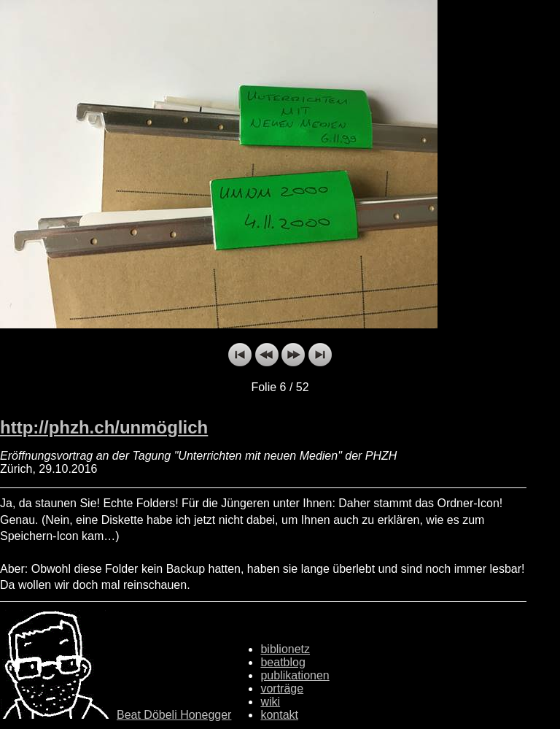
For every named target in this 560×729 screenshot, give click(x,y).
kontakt (279, 715)
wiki (270, 702)
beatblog (283, 662)
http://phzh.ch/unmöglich (104, 427)
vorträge (282, 688)
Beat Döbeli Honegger (174, 715)
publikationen (295, 675)
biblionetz (285, 649)
